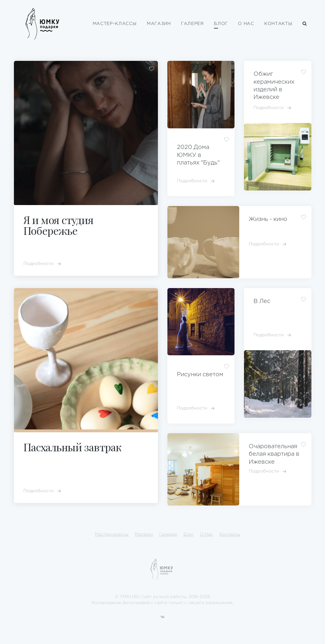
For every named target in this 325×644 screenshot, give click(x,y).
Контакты (278, 24)
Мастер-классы (115, 24)
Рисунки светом (200, 375)
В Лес (262, 301)
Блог (221, 24)
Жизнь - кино (268, 219)
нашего (196, 603)
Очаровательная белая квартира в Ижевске (274, 454)
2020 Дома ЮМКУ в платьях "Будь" (198, 155)
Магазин (159, 24)
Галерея (192, 24)
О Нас (246, 24)
